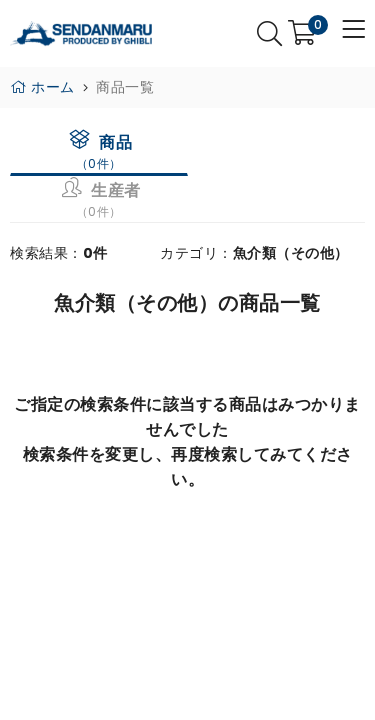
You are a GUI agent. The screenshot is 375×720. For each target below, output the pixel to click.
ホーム (42, 87)
